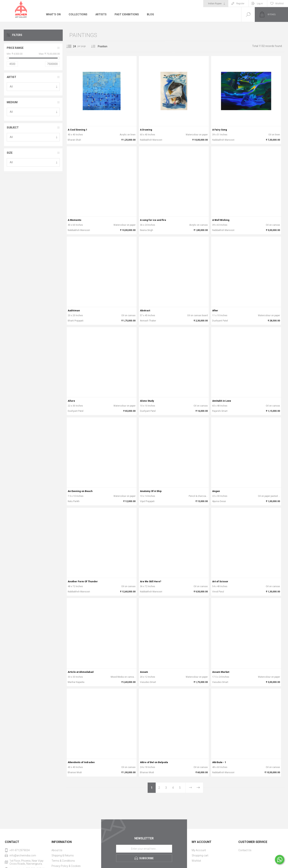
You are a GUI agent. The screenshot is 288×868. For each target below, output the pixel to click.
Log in (260, 4)
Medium (12, 102)
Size (10, 153)
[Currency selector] (216, 4)
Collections (77, 14)
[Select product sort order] (105, 46)
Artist (11, 77)
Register (240, 4)
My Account (199, 850)
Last (198, 788)
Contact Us (245, 850)
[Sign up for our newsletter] (144, 849)
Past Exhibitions (126, 14)
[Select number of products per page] (72, 46)
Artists (100, 14)
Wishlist (196, 861)
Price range (15, 48)
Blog (149, 14)
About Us (57, 850)
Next (190, 788)
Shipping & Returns (63, 855)
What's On (53, 14)
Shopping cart (200, 855)
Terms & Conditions (63, 861)
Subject (13, 128)
